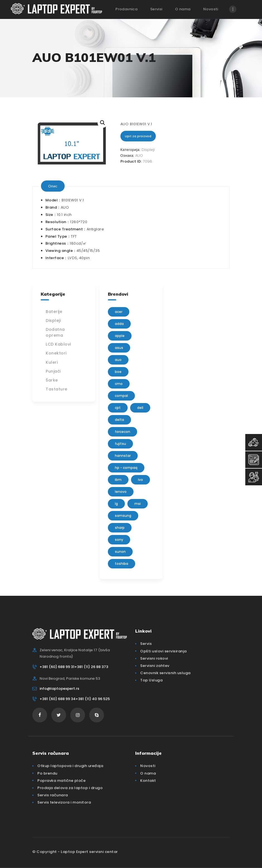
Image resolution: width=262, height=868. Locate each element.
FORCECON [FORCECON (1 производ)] (122, 432)
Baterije (54, 312)
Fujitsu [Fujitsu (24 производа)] (120, 444)
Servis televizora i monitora (64, 802)
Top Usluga (151, 680)
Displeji (148, 150)
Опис (53, 186)
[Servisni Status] (254, 477)
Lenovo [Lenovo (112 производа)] (121, 492)
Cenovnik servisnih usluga (165, 673)
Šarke (52, 380)
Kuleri (52, 362)
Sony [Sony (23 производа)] (119, 540)
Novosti (148, 766)
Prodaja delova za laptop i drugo (70, 788)
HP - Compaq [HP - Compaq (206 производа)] (126, 468)
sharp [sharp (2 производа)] (120, 528)
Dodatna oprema (55, 332)
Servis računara (53, 795)
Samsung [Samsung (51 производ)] (123, 516)
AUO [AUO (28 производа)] (118, 360)
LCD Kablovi (58, 344)
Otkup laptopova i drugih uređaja (70, 766)
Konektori (56, 353)
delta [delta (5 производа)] (119, 420)
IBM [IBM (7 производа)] (118, 480)
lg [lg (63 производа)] (116, 504)
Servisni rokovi (154, 658)
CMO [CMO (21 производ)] (119, 384)
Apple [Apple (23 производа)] (120, 336)
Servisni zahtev (155, 666)
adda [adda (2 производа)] (119, 324)
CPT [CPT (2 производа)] (118, 408)
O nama (148, 773)
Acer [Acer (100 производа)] (119, 312)
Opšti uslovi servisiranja (163, 651)
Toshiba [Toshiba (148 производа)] (122, 564)
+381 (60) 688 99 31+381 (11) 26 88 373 (74, 667)
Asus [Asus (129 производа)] (119, 348)
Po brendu (47, 773)
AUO (139, 155)
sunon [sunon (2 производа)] (120, 552)
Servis (146, 644)
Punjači (53, 371)
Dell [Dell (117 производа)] (140, 408)
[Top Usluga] (254, 442)
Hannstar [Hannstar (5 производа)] (123, 456)
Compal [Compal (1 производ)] (121, 396)
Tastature (57, 389)
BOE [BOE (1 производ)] (118, 372)
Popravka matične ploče (61, 781)
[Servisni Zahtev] (254, 460)
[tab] (53, 186)
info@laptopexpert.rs (59, 689)
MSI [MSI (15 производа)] (138, 504)
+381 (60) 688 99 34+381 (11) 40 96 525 (75, 699)
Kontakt (148, 781)
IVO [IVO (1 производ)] (140, 480)
